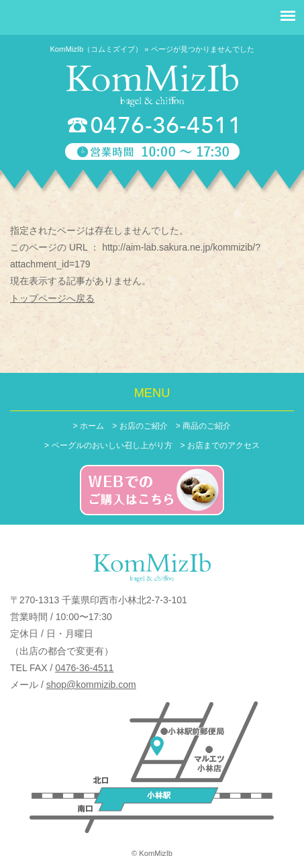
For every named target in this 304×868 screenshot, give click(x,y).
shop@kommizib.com (91, 685)
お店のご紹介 (144, 426)
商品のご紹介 (207, 426)
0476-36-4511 (84, 668)
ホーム (92, 426)
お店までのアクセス (223, 445)
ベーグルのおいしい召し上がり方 (112, 445)
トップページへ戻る (52, 298)
